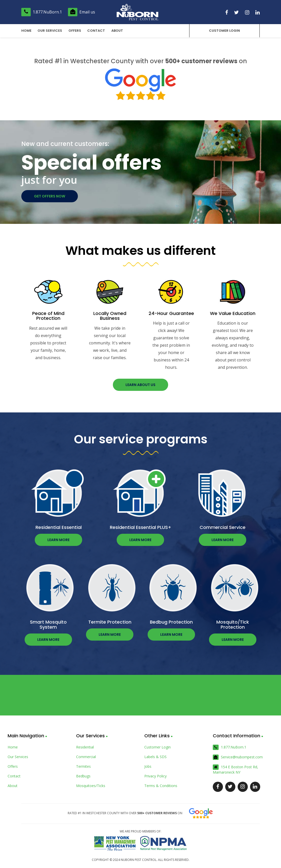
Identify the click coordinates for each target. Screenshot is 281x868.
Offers (75, 31)
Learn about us (140, 385)
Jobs (148, 766)
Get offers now (50, 196)
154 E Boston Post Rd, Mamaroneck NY (235, 770)
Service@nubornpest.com (238, 757)
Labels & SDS (155, 757)
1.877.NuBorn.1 (42, 12)
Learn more (58, 540)
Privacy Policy (155, 776)
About (117, 31)
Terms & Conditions (161, 786)
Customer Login (224, 31)
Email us (82, 12)
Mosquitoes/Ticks (91, 786)
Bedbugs (83, 776)
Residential (85, 747)
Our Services (50, 31)
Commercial (86, 757)
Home (26, 31)
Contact (96, 31)
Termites (83, 766)
